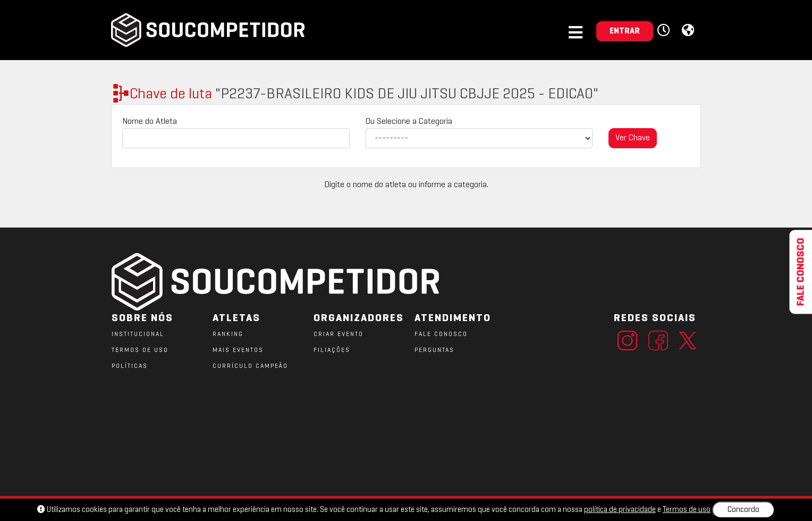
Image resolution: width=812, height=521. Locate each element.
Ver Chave (633, 138)
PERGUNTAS (434, 350)
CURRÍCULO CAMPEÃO (250, 366)
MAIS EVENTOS (238, 350)
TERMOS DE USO (140, 350)
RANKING (228, 334)
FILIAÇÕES (332, 350)
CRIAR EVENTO (339, 334)
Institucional (138, 334)
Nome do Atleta (150, 122)
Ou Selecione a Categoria (409, 122)
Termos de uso (687, 510)
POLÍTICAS (130, 366)
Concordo (743, 510)
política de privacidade (620, 510)
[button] (665, 31)
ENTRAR (625, 31)
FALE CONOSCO (441, 334)
